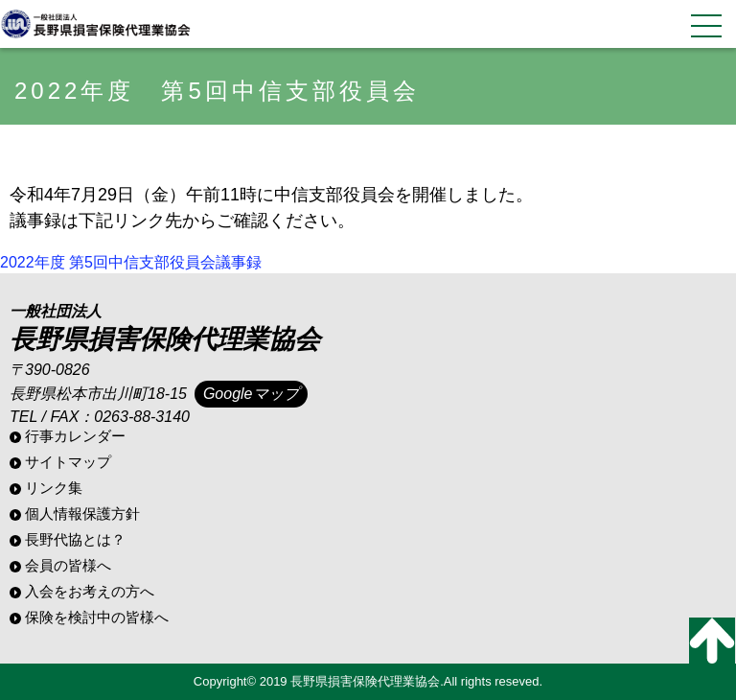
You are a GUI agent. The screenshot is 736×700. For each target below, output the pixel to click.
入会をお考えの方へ (90, 591)
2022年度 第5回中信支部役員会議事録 (131, 262)
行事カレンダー (75, 436)
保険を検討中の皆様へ (97, 617)
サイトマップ (68, 462)
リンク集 (54, 488)
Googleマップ (251, 394)
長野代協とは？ (75, 539)
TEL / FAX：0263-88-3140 (100, 417)
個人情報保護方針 (82, 513)
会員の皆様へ (68, 565)
